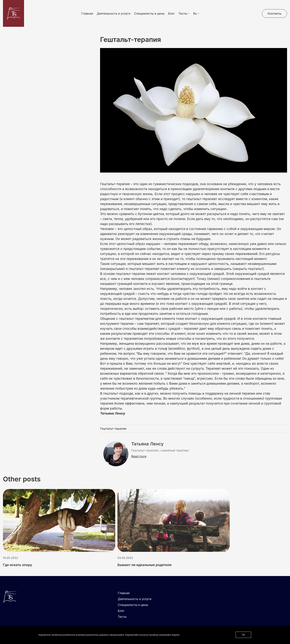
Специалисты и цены (149, 13)
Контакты (274, 13)
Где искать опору (17, 565)
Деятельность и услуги (114, 13)
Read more (139, 456)
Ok (243, 635)
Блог (171, 13)
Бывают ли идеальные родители (144, 565)
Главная (87, 13)
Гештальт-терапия (113, 429)
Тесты (122, 617)
